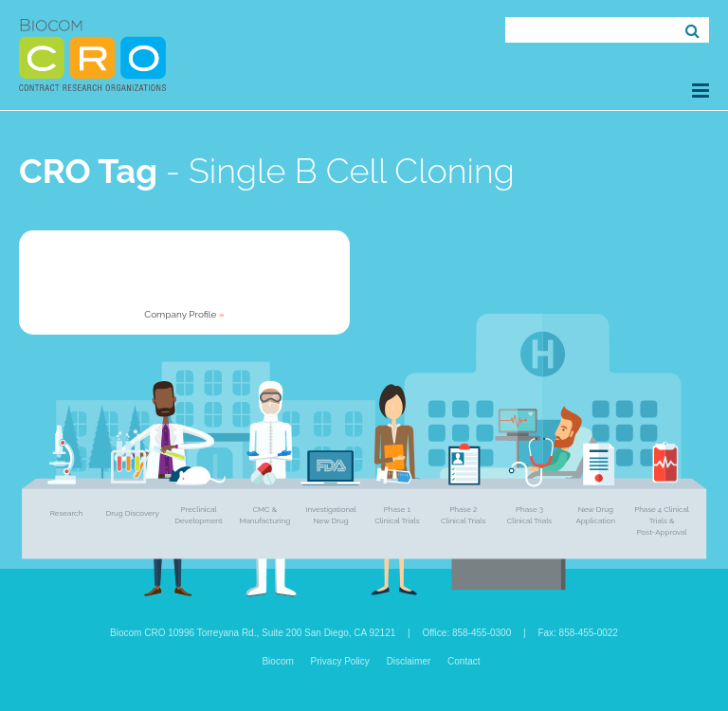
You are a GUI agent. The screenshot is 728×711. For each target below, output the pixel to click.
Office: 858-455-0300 (466, 633)
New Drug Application (595, 515)
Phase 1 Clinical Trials (397, 515)
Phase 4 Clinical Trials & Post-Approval (662, 520)
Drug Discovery (132, 513)
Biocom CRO (92, 55)
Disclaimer (409, 661)
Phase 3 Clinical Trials (529, 515)
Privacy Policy (340, 661)
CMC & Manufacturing (264, 515)
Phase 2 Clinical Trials (463, 515)
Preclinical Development (198, 515)
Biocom (277, 661)
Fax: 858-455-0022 (578, 633)
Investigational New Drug (330, 515)
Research (66, 513)
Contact (464, 661)
